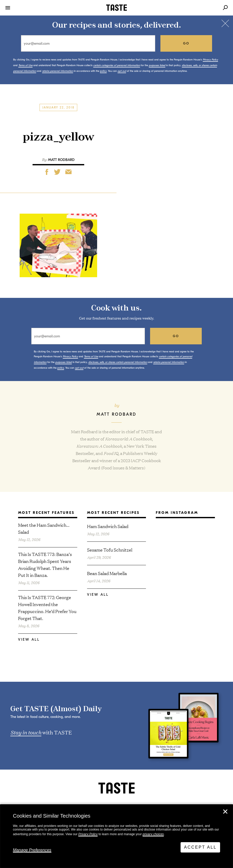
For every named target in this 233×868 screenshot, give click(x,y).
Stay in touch (26, 732)
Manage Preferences (32, 850)
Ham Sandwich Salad (108, 526)
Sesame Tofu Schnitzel (110, 550)
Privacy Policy (88, 834)
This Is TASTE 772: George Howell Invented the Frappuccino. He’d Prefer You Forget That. (47, 608)
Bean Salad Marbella (107, 573)
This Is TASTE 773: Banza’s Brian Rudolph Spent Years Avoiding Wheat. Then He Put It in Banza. (45, 564)
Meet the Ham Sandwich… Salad (44, 528)
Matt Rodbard (61, 160)
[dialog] (116, 836)
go (186, 43)
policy (103, 71)
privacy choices (153, 834)
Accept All (200, 847)
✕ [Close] (225, 812)
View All (29, 640)
